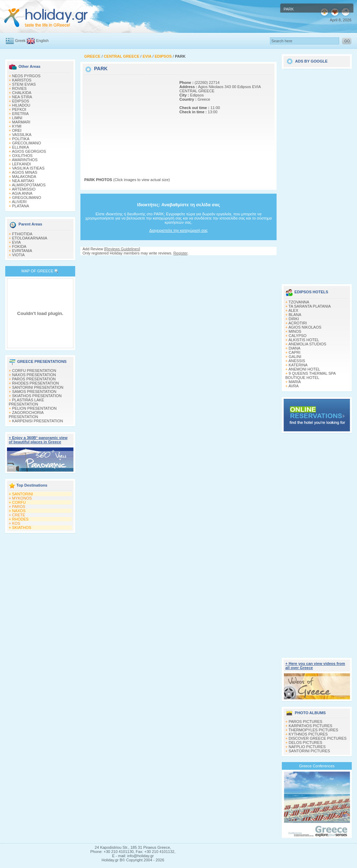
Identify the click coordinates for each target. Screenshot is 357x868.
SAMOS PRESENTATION (34, 392)
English (42, 41)
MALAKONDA (24, 177)
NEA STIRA (22, 97)
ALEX (293, 310)
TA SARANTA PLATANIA (310, 306)
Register (180, 253)
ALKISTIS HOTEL (304, 340)
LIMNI (17, 118)
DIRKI (294, 319)
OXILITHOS (23, 156)
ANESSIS (297, 361)
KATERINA (298, 365)
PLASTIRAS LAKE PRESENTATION (26, 402)
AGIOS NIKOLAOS (305, 327)
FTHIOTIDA (22, 234)
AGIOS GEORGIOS (29, 151)
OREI (17, 130)
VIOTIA (19, 255)
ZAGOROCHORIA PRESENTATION (26, 415)
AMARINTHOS (25, 160)
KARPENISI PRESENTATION (38, 421)
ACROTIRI (298, 323)
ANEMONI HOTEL (304, 369)
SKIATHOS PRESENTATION (37, 396)
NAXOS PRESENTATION (34, 375)
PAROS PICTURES (306, 722)
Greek (20, 41)
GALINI (295, 357)
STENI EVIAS (24, 84)
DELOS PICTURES (306, 743)
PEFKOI (19, 109)
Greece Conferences (317, 766)
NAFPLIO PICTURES (307, 747)
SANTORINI (23, 494)
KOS (16, 523)
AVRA (294, 386)
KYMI (17, 126)
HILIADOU (21, 105)
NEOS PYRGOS (26, 76)
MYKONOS (22, 498)
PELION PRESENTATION (34, 408)
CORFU (19, 502)
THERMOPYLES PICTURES (313, 730)
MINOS (295, 331)
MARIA (295, 382)
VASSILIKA (22, 135)
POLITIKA (21, 139)
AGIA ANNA (22, 193)
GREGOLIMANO (27, 198)
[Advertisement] (128, 120)
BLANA (295, 315)
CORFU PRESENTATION (34, 371)
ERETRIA (21, 114)
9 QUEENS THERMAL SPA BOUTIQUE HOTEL (310, 375)
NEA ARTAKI (23, 181)
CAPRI (295, 352)
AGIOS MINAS (25, 172)
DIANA (295, 348)
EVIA (17, 242)
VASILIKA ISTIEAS (28, 168)
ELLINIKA (21, 147)
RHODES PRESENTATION (36, 383)
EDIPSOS (21, 101)
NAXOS (19, 511)
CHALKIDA (22, 93)
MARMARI (21, 122)
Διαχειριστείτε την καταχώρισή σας (178, 230)
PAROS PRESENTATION (34, 379)
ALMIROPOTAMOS (29, 185)
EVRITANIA (22, 251)
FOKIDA (19, 246)
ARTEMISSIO (24, 189)
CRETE (19, 515)
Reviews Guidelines (122, 249)
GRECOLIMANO (27, 143)
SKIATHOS (22, 528)
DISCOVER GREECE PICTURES (318, 738)
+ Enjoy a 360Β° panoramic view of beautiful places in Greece (38, 440)
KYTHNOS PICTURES (308, 734)
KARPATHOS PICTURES (311, 726)
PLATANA (21, 206)
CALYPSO (298, 336)
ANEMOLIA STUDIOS (307, 344)
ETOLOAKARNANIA (30, 238)
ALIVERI (19, 202)
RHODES (20, 519)
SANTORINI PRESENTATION (38, 387)
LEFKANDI (22, 164)
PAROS (19, 507)
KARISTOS (22, 80)
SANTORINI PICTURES (309, 751)
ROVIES (20, 88)
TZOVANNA (299, 302)
